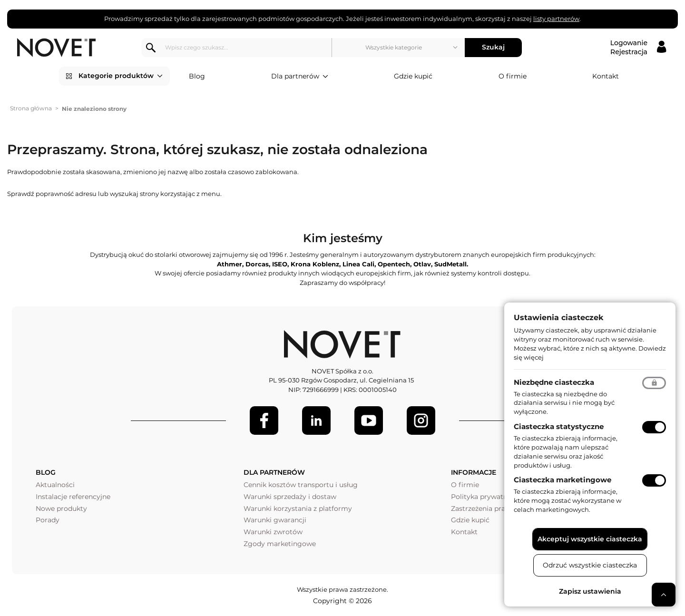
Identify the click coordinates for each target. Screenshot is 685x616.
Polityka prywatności (486, 497)
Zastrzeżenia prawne (485, 508)
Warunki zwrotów (273, 532)
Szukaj (493, 47)
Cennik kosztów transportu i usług (301, 485)
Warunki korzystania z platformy (298, 508)
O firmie (513, 76)
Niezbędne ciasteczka (554, 382)
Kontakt (606, 76)
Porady (48, 520)
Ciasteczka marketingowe (563, 480)
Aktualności (55, 485)
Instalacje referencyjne (73, 497)
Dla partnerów (300, 77)
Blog (197, 76)
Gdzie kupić (413, 76)
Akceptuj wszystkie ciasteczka (590, 539)
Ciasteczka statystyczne (559, 426)
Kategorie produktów (121, 76)
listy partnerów (556, 19)
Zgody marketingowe (280, 544)
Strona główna (31, 108)
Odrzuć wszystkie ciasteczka (590, 565)
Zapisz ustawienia (590, 591)
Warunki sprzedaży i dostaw (290, 497)
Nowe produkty (61, 508)
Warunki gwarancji (275, 520)
